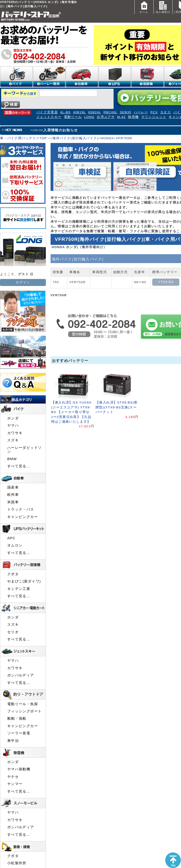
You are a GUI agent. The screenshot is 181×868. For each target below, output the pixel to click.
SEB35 (125, 112)
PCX (154, 112)
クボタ (13, 574)
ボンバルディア (21, 675)
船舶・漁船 (17, 718)
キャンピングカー (23, 517)
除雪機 (133, 117)
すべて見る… (19, 466)
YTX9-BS (166, 282)
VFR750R (124, 138)
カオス (166, 112)
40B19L (79, 112)
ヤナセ (13, 777)
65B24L (95, 112)
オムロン (15, 545)
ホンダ (13, 418)
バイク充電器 (47, 112)
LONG (89, 117)
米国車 (13, 502)
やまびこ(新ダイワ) (24, 581)
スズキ (13, 440)
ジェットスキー (49, 117)
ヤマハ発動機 (19, 769)
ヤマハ (13, 425)
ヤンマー (15, 784)
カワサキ (15, 433)
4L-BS (65, 112)
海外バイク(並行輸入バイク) (75, 138)
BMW (12, 459)
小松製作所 (17, 863)
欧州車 (13, 495)
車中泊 (13, 741)
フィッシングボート (24, 711)
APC (11, 538)
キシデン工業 (19, 589)
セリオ (13, 632)
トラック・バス (21, 509)
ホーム (144, 7)
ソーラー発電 (19, 733)
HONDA (107, 138)
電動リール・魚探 (23, 704)
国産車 (13, 487)
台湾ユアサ (106, 117)
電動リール (73, 117)
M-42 (121, 117)
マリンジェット (154, 117)
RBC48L (111, 112)
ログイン (23, 282)
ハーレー (141, 112)
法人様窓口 (163, 7)
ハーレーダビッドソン (24, 450)
